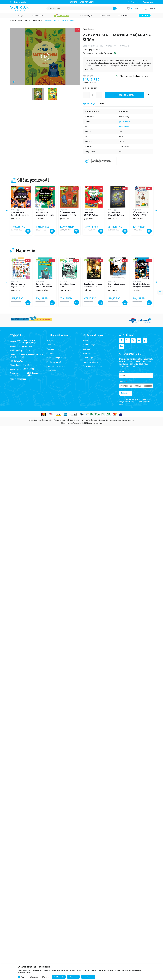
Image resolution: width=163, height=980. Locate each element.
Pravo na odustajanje (55, 366)
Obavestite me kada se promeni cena (136, 76)
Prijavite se (126, 393)
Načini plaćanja (89, 345)
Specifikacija (89, 104)
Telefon (122, 382)
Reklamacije (88, 358)
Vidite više (90, 69)
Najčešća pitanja (89, 353)
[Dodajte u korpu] (124, 95)
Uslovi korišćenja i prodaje (57, 358)
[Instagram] (133, 341)
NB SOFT (85, 423)
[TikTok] (145, 341)
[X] (127, 341)
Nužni (23, 977)
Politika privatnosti (54, 362)
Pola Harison (113, 290)
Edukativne (124, 126)
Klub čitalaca (52, 371)
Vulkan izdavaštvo (17, 21)
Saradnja (50, 349)
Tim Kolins (136, 290)
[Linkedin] (122, 346)
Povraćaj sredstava (91, 362)
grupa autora (94, 50)
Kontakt (50, 353)
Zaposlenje (51, 345)
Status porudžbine (20, 2)
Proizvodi (28, 21)
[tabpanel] (45, 57)
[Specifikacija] (89, 104)
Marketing (46, 977)
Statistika (34, 977)
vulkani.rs (69, 423)
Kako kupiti (87, 340)
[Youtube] (139, 341)
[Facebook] (122, 341)
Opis (102, 104)
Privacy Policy (129, 402)
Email (121, 371)
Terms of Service (144, 402)
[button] (150, 8)
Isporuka (86, 349)
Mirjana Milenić (138, 219)
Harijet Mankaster (66, 290)
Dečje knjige (38, 21)
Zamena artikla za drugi (92, 366)
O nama (50, 340)
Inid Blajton (88, 290)
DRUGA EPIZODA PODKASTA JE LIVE (81, 2)
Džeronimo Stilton (42, 290)
